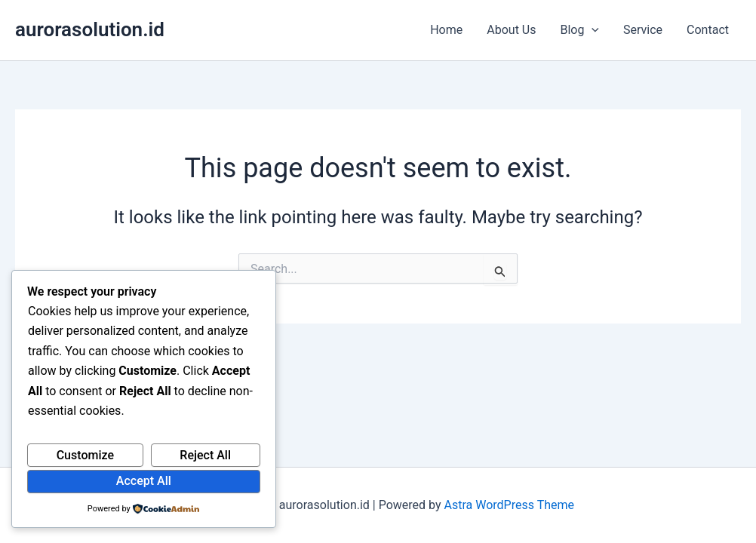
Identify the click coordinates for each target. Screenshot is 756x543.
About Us (511, 30)
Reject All (205, 455)
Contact (708, 30)
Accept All (144, 481)
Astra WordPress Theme (509, 505)
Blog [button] (579, 30)
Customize (85, 455)
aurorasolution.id (90, 29)
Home (446, 30)
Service (643, 30)
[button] (592, 30)
